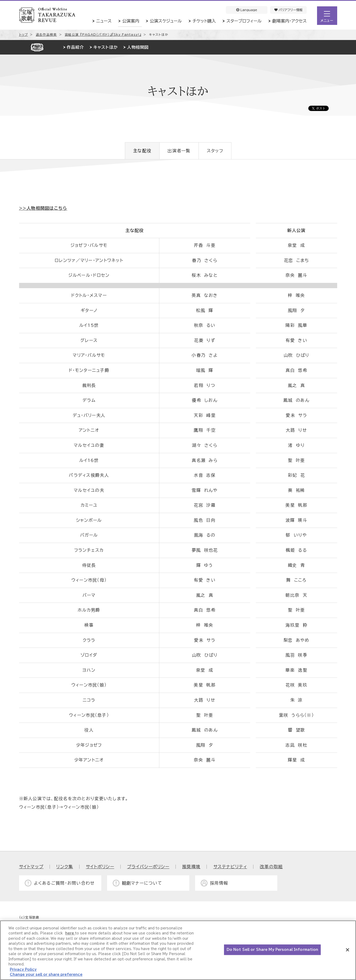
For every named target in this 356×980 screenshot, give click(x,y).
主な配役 (142, 151)
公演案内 (131, 21)
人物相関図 (138, 47)
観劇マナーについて (142, 883)
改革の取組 (271, 867)
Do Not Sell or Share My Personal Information (273, 950)
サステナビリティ (230, 867)
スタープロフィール (244, 21)
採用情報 (219, 883)
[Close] (348, 950)
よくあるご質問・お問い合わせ (64, 883)
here (70, 933)
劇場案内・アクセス (289, 21)
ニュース (104, 21)
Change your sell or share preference (46, 975)
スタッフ (215, 151)
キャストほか (106, 47)
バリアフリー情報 (288, 10)
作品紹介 (75, 47)
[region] (178, 950)
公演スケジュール (166, 21)
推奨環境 (191, 867)
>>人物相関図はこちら (43, 208)
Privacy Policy (23, 970)
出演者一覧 (179, 151)
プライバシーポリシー (148, 867)
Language (247, 10)
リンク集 (65, 867)
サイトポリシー (100, 867)
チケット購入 (204, 21)
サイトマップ (31, 867)
